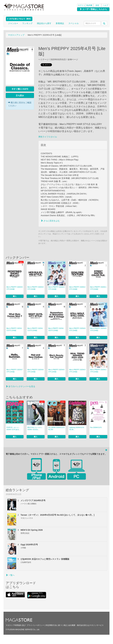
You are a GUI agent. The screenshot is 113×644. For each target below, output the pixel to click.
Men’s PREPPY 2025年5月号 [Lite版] (56, 371)
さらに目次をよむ (50, 221)
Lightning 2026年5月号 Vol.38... (77, 429)
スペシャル (74, 23)
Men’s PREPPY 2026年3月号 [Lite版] (56, 288)
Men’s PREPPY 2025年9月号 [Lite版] (77, 329)
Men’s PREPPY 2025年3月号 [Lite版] (77, 371)
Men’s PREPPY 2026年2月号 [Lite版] (77, 288)
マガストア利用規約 (14, 625)
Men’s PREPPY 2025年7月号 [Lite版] (15, 371)
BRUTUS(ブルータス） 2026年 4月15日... (35, 429)
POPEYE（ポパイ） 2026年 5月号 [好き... (13, 429)
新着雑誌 (60, 23)
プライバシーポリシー (35, 625)
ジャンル (13, 23)
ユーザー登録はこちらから (93, 9)
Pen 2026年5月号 (96, 427)
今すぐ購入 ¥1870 (20, 89)
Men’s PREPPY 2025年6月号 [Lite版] (35, 371)
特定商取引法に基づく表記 (56, 625)
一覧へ (10, 575)
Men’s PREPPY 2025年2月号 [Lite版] (98, 371)
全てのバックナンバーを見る (20, 386)
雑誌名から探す (44, 23)
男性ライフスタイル (48, 137)
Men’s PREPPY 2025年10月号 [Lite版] (56, 329)
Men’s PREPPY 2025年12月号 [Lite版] (14, 329)
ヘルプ (105, 5)
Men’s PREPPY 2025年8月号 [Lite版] (98, 329)
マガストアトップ (16, 35)
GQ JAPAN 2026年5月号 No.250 (56, 429)
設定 (97, 5)
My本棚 (89, 5)
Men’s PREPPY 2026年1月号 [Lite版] (98, 288)
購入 (15, 296)
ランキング (27, 23)
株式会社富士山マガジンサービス (90, 625)
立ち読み (20, 95)
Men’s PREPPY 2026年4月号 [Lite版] (35, 288)
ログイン (82, 5)
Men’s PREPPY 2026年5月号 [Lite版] (15, 288)
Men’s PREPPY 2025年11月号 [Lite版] (35, 329)
